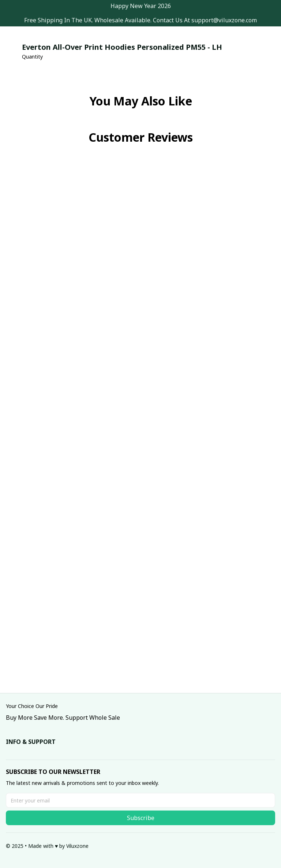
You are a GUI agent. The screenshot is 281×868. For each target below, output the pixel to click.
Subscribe (141, 818)
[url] (224, 20)
